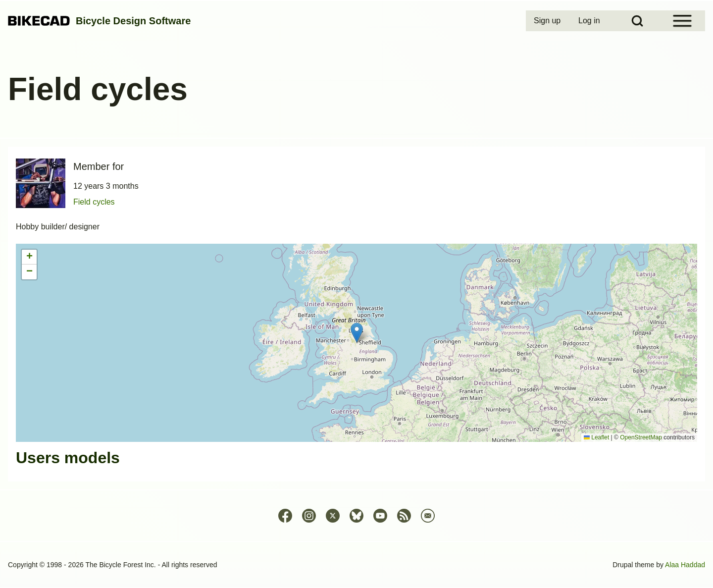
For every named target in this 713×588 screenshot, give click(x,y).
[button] (357, 333)
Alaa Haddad (685, 565)
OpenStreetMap (641, 437)
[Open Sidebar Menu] (682, 21)
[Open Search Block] (637, 21)
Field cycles (94, 202)
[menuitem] (548, 21)
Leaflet (596, 437)
